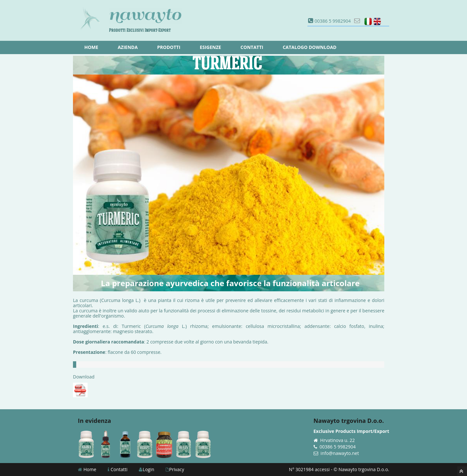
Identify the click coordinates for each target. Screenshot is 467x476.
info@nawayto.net (340, 453)
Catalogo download (310, 47)
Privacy (175, 469)
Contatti (118, 469)
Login (146, 469)
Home (87, 469)
